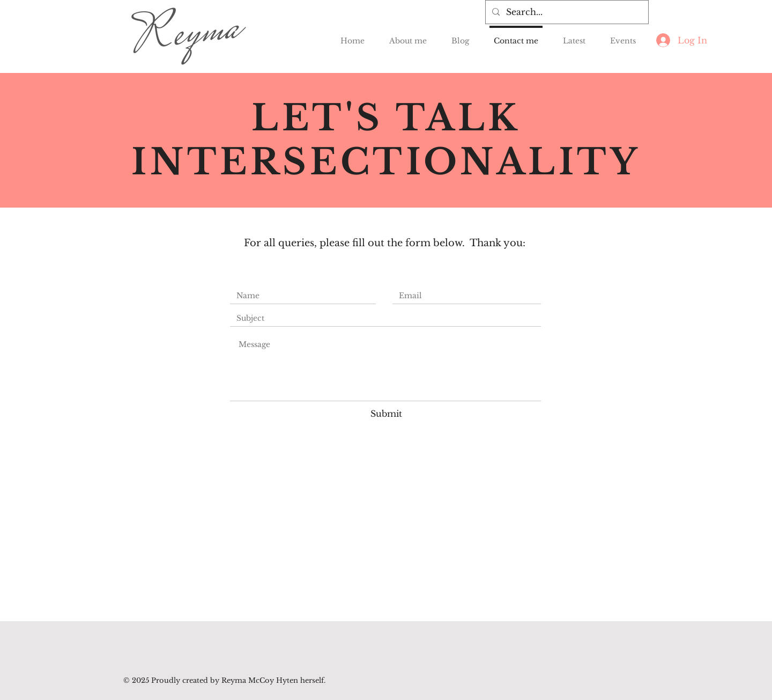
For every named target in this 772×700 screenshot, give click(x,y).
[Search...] (566, 12)
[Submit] (386, 414)
